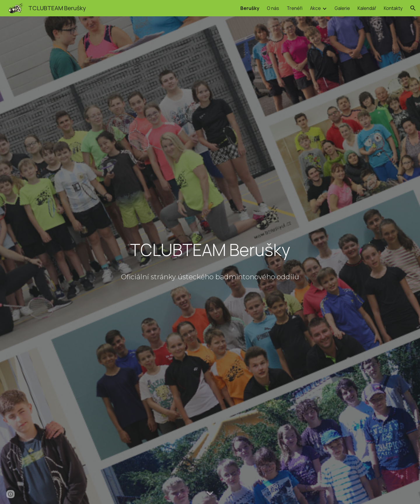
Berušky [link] (250, 8)
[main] (210, 251)
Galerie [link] (342, 8)
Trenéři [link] (295, 8)
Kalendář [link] (367, 8)
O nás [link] (273, 8)
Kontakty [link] (393, 8)
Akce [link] (315, 8)
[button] (413, 8)
